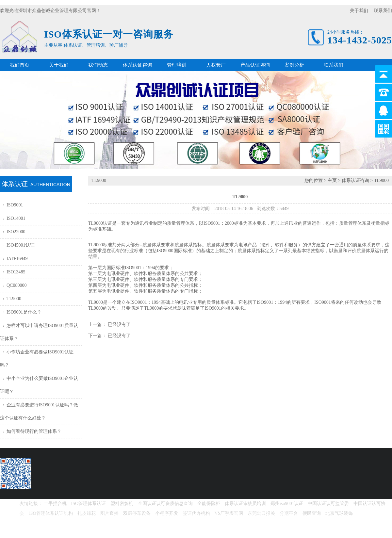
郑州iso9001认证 (287, 504)
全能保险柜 (209, 504)
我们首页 (20, 65)
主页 (332, 180)
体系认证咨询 (138, 65)
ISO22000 (16, 232)
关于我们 (359, 11)
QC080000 (16, 285)
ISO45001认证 (21, 245)
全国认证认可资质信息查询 (165, 504)
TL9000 (14, 299)
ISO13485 (16, 272)
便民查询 (312, 513)
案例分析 (294, 65)
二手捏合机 (55, 504)
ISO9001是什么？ (24, 312)
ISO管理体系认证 (89, 504)
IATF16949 (17, 259)
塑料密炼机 (122, 504)
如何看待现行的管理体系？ (34, 431)
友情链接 (29, 504)
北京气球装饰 (339, 513)
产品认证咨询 (255, 65)
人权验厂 (216, 65)
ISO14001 (16, 218)
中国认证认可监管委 (328, 504)
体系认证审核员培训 (245, 504)
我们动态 (98, 65)
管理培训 (177, 65)
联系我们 (383, 11)
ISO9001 (15, 205)
